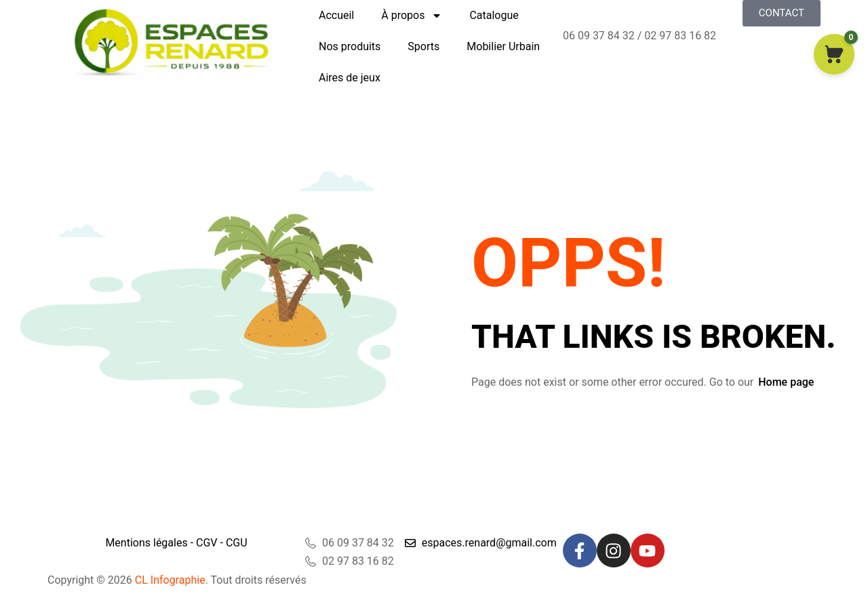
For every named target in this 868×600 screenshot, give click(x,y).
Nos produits (350, 46)
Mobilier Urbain (503, 46)
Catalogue (494, 15)
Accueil (336, 15)
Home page (786, 382)
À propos (412, 16)
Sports (423, 46)
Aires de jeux (350, 78)
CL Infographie (169, 580)
